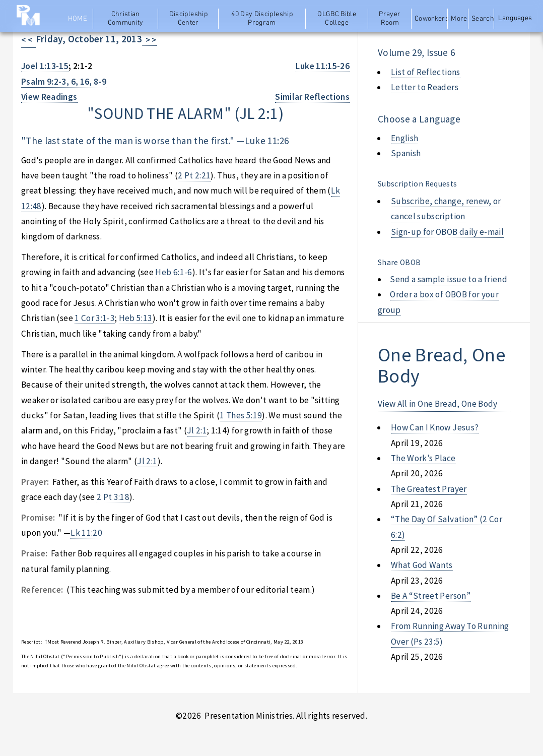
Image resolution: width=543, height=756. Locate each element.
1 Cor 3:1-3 (95, 318)
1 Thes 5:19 (241, 415)
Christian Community (126, 19)
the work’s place (423, 458)
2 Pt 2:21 (194, 175)
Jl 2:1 (197, 430)
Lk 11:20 (86, 533)
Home (78, 19)
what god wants (422, 565)
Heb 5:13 (136, 318)
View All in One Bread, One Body (438, 404)
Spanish (406, 153)
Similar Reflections (312, 97)
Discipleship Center (188, 19)
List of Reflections (426, 72)
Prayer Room (390, 19)
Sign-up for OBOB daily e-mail (447, 232)
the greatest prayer (429, 489)
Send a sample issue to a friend (449, 279)
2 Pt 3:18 (113, 497)
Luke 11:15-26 (323, 66)
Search (483, 19)
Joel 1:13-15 (45, 66)
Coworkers (430, 19)
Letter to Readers (425, 87)
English (404, 138)
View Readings (49, 97)
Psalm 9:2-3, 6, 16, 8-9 (64, 82)
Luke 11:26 (267, 141)
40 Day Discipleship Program (262, 19)
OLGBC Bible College (337, 19)
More (459, 19)
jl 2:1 (259, 113)
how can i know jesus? (435, 427)
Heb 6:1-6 (174, 272)
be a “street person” (431, 596)
